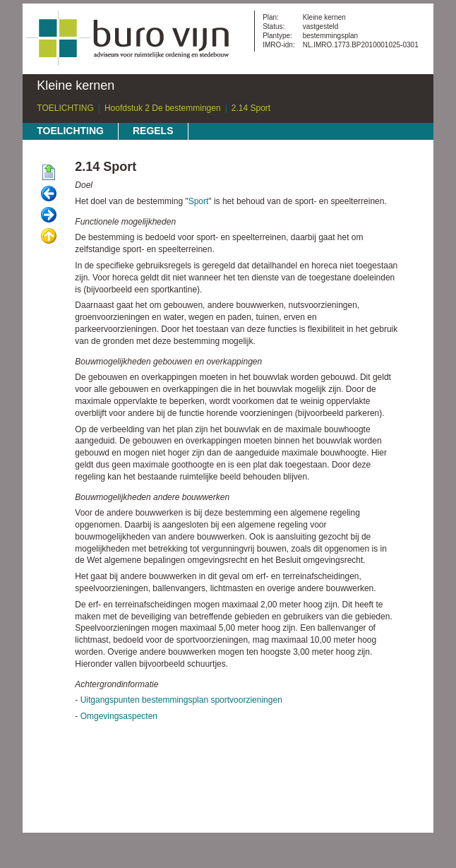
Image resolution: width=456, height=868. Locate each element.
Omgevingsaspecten (119, 716)
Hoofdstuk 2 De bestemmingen (163, 108)
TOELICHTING (65, 108)
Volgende (49, 215)
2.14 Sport (251, 108)
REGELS (153, 131)
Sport (199, 201)
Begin (49, 173)
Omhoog (49, 237)
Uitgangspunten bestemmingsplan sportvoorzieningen (181, 700)
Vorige (49, 194)
